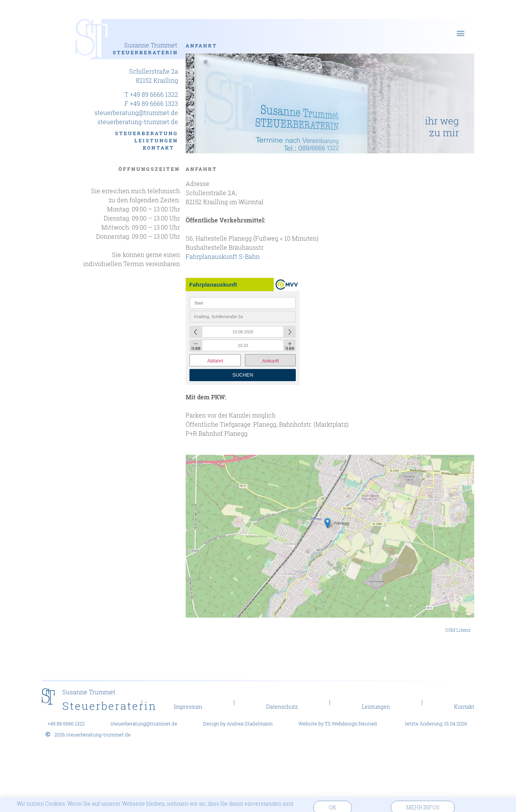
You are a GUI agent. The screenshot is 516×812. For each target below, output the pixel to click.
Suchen (243, 375)
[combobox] (243, 303)
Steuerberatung (147, 133)
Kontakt (160, 148)
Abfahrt (215, 361)
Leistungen (156, 140)
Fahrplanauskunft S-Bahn (223, 256)
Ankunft (270, 361)
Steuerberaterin (145, 52)
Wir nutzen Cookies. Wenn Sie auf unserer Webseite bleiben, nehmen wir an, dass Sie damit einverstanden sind (155, 806)
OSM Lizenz (458, 630)
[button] (460, 33)
